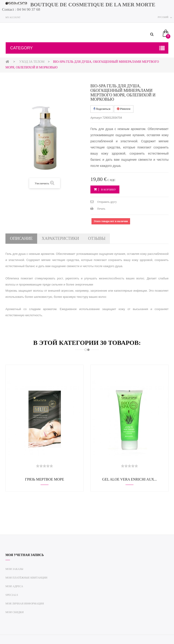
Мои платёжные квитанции (26, 578)
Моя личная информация (25, 604)
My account (13, 17)
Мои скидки (15, 612)
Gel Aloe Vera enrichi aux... (129, 479)
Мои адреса (14, 586)
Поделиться (102, 109)
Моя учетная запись (25, 555)
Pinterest (124, 109)
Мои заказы (14, 569)
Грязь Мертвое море (44, 479)
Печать (101, 209)
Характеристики (60, 238)
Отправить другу (107, 202)
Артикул (96, 118)
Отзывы (97, 238)
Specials (12, 595)
